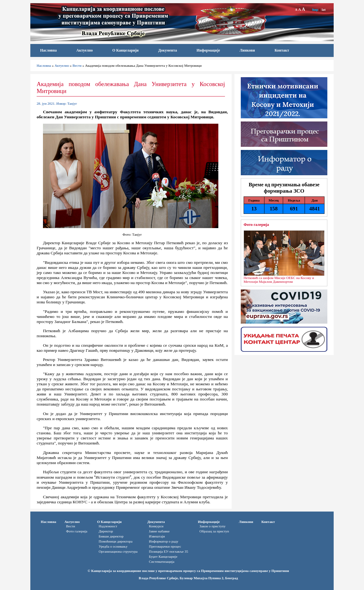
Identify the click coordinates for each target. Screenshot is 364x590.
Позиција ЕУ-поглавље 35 (168, 551)
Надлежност (108, 526)
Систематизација (161, 562)
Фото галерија (256, 225)
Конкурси (156, 526)
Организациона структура (118, 551)
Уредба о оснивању (113, 546)
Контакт (282, 50)
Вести (77, 65)
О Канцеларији (125, 50)
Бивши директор (111, 536)
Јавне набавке (159, 531)
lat (324, 9)
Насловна (49, 50)
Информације (208, 50)
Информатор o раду (164, 541)
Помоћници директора (115, 541)
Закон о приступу (212, 526)
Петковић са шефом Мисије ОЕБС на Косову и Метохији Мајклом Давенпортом (279, 280)
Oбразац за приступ (214, 531)
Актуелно (85, 50)
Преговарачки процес (165, 546)
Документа (168, 50)
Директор (106, 531)
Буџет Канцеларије (163, 556)
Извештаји (157, 536)
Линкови (247, 50)
